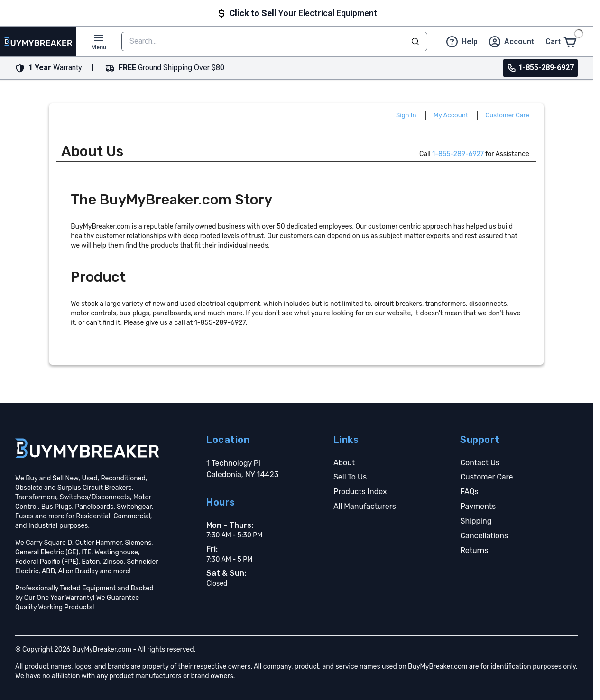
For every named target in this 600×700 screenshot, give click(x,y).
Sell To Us (350, 477)
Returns (474, 550)
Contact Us (480, 463)
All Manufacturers (365, 506)
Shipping (476, 521)
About (344, 463)
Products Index (360, 492)
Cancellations (484, 536)
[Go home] (87, 448)
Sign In (406, 115)
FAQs (469, 492)
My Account (451, 115)
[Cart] (562, 41)
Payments (478, 506)
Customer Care (507, 115)
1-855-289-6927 (458, 154)
